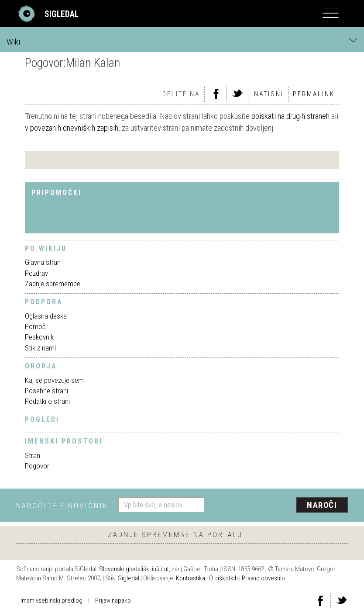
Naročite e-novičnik (62, 506)
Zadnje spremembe (53, 284)
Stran (33, 455)
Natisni (269, 94)
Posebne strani (46, 391)
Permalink (314, 94)
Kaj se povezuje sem (54, 380)
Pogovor (37, 466)
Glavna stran (43, 262)
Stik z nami (40, 348)
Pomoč (35, 326)
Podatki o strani (47, 401)
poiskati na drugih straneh (290, 116)
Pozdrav (36, 273)
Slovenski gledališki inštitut (134, 569)
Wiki (182, 41)
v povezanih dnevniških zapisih (72, 128)
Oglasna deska (46, 316)
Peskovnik (39, 337)
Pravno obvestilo (263, 578)
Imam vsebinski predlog (52, 600)
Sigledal (129, 578)
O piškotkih (223, 578)
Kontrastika (191, 578)
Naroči (322, 505)
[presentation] (279, 506)
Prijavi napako (113, 600)
